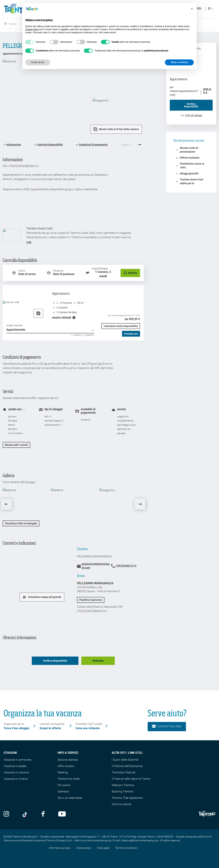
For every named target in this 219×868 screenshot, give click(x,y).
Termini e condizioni (126, 848)
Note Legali (103, 848)
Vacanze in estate (15, 766)
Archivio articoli (122, 804)
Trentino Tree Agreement (127, 798)
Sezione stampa (68, 760)
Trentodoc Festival (123, 772)
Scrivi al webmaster (70, 798)
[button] (192, 9)
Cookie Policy (32, 29)
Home (10, 24)
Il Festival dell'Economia (127, 766)
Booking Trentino (123, 791)
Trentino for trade (69, 779)
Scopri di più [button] (38, 62)
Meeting (63, 772)
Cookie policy (84, 848)
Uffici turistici (66, 766)
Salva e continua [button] (179, 62)
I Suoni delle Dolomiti (125, 760)
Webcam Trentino (123, 785)
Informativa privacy (60, 848)
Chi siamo (64, 785)
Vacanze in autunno (16, 772)
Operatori (63, 791)
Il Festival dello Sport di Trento (131, 779)
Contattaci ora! (167, 726)
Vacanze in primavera (18, 760)
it (210, 9)
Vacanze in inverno (16, 779)
